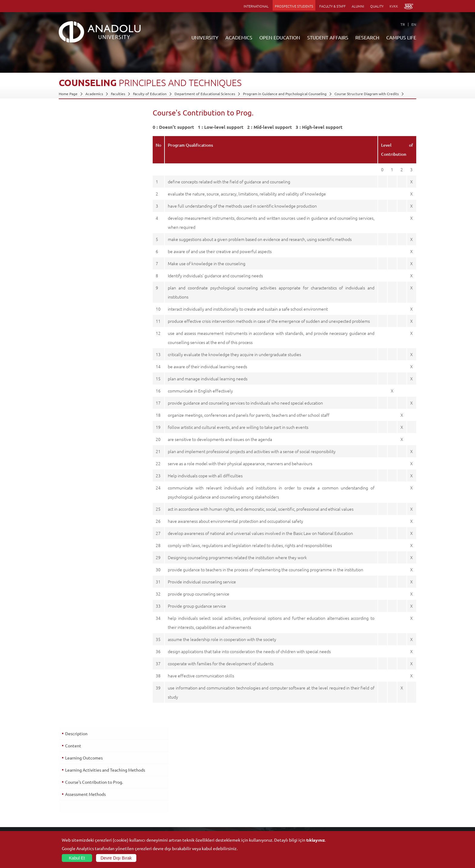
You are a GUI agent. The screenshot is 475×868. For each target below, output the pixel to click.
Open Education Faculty (197, 788)
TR (403, 24)
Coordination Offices (313, 795)
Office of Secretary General (82, 788)
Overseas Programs (193, 809)
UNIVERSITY (205, 37)
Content (73, 127)
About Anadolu (71, 781)
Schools (124, 802)
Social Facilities (367, 781)
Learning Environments (197, 830)
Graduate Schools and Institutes (144, 788)
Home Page (68, 94)
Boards (65, 795)
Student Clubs (367, 816)
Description (76, 115)
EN (414, 24)
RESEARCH (367, 37)
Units (301, 781)
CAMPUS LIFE (401, 37)
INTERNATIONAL (256, 6)
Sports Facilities (368, 802)
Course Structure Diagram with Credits (367, 94)
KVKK (394, 6)
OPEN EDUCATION (280, 37)
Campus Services (369, 823)
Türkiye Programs (192, 795)
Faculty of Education (150, 94)
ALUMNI (358, 6)
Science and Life (310, 802)
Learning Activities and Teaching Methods (96, 154)
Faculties (118, 94)
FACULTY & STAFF (332, 6)
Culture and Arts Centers (376, 788)
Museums (363, 795)
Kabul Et (77, 858)
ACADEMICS (239, 37)
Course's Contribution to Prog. (94, 165)
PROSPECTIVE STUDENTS (294, 6)
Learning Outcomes (84, 139)
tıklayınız (316, 840)
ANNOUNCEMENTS (193, 781)
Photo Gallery (367, 830)
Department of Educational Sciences (205, 94)
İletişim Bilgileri (71, 809)
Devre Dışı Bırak (116, 858)
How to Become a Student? (200, 816)
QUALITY (377, 6)
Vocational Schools (133, 795)
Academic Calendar (193, 823)
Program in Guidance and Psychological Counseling (285, 94)
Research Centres (311, 788)
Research (185, 802)
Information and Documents (82, 802)
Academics (94, 94)
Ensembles (364, 809)
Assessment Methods (85, 178)
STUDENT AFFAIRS (328, 37)
